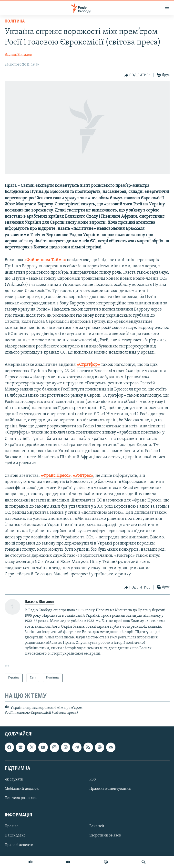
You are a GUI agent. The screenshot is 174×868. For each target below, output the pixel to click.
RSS (93, 779)
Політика (15, 21)
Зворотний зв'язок (105, 836)
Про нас (11, 826)
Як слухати (14, 779)
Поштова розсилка (21, 798)
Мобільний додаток (22, 789)
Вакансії (97, 826)
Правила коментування (110, 789)
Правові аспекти (19, 845)
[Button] (138, 75)
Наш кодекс (15, 836)
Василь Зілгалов (18, 55)
